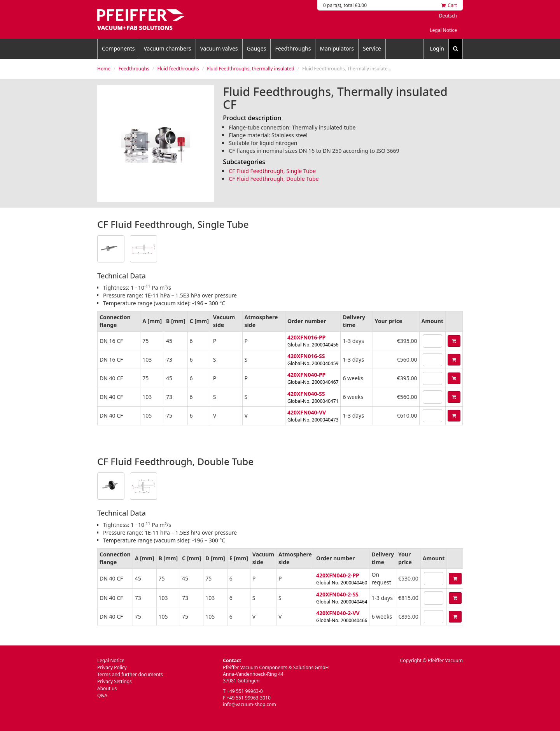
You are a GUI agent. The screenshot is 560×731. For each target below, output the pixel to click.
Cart (449, 5)
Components (118, 48)
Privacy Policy (112, 667)
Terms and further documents (130, 674)
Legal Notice (443, 30)
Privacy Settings (115, 681)
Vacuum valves (219, 48)
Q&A (102, 695)
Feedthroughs (293, 48)
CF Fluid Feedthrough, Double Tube (274, 179)
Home (104, 69)
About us (107, 688)
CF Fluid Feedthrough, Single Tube (272, 171)
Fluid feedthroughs (178, 69)
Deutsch (448, 16)
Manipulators (337, 48)
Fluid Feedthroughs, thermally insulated (250, 69)
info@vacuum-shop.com (249, 704)
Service (372, 48)
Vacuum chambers (167, 48)
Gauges (257, 48)
